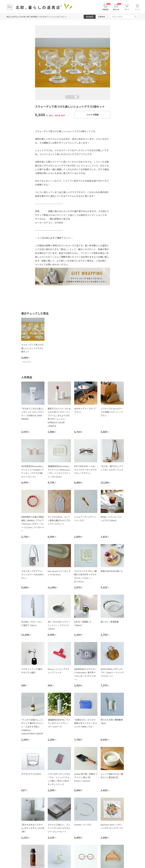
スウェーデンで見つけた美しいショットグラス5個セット (33, 348)
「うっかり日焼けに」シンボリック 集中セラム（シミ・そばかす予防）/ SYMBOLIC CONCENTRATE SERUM (33, 727)
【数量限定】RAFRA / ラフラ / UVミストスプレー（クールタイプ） (59, 723)
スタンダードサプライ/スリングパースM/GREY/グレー (32, 574)
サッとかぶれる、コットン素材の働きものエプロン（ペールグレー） (59, 520)
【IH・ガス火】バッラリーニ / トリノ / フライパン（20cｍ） (59, 625)
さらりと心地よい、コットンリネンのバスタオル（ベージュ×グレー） (59, 828)
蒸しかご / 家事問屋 (110, 622)
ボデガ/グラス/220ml (31, 774)
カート (127, 9)
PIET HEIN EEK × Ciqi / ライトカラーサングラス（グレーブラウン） (85, 470)
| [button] (70, 97)
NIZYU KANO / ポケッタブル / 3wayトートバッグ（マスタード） (112, 672)
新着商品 (105, 9)
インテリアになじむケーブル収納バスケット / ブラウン (112, 412)
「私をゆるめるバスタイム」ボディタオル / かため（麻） (33, 828)
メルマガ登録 (92, 115)
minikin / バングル (83, 825)
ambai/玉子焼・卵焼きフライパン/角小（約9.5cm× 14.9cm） (86, 777)
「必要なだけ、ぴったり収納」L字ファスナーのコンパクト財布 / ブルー (86, 723)
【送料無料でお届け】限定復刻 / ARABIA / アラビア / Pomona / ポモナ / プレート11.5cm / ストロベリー (33, 524)
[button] (40, 64)
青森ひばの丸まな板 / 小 (112, 571)
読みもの (116, 9)
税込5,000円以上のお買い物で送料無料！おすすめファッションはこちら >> (37, 17)
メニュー (137, 9)
